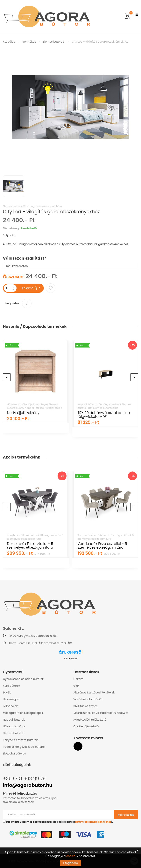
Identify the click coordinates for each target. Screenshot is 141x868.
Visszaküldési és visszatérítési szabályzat (101, 713)
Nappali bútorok (14, 720)
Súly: (6, 235)
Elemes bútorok (53, 42)
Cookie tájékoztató (86, 726)
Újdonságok (11, 699)
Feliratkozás (126, 815)
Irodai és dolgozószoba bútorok (24, 747)
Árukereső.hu (70, 659)
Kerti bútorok (11, 686)
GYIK (77, 686)
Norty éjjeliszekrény (23, 413)
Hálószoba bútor (14, 726)
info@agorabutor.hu (28, 785)
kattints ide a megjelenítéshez (93, 822)
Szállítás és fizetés (86, 706)
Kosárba (31, 288)
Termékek (29, 42)
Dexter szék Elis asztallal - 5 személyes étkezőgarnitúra (30, 546)
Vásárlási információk (88, 699)
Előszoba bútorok (14, 754)
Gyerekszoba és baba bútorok (23, 679)
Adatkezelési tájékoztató (90, 720)
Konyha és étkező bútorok (20, 740)
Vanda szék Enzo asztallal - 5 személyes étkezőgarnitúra (102, 546)
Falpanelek (10, 706)
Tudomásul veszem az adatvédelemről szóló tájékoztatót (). (58, 822)
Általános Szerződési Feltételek (94, 693)
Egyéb (7, 693)
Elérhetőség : (11, 228)
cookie (71, 856)
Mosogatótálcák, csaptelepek (23, 713)
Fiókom (78, 679)
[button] (128, 16)
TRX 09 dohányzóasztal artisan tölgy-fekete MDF (104, 415)
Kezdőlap (9, 42)
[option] (70, 109)
